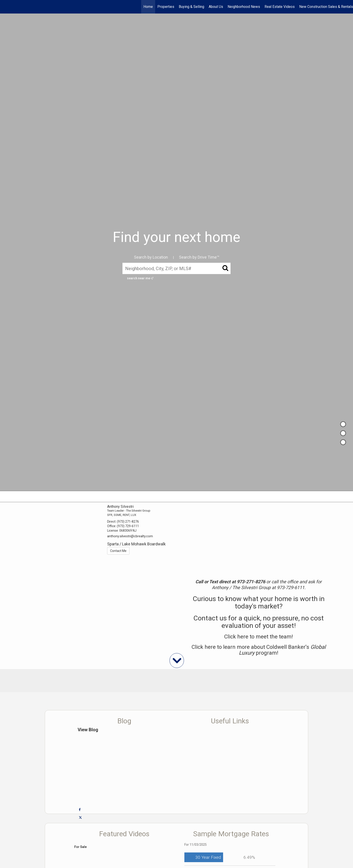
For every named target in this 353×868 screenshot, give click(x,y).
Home (148, 7)
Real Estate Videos (280, 7)
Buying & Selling (191, 7)
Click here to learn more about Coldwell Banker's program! (259, 650)
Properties (166, 7)
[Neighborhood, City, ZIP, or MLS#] (176, 268)
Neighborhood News (244, 7)
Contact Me (118, 551)
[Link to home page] (6, 7)
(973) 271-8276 (128, 522)
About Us (216, 7)
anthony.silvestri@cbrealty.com (130, 536)
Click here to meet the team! (259, 637)
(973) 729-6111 (128, 526)
